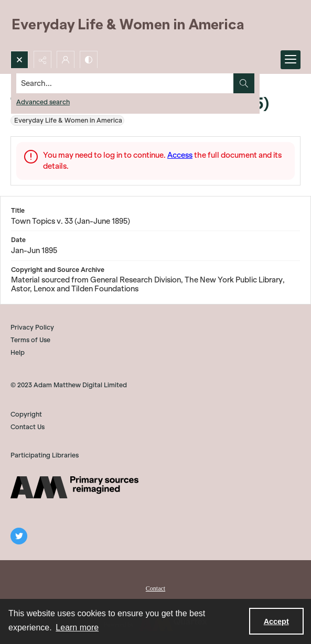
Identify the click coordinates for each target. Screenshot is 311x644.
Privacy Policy (32, 327)
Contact (155, 588)
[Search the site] (125, 83)
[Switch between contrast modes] (89, 60)
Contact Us (28, 427)
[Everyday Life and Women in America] (128, 25)
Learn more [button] (77, 627)
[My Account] (66, 60)
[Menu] (291, 60)
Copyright (26, 414)
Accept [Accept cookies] (276, 621)
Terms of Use (30, 340)
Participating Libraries (45, 455)
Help (18, 352)
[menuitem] (155, 587)
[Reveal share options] (42, 60)
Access (180, 155)
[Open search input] (19, 60)
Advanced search (43, 102)
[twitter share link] (19, 536)
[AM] (74, 487)
